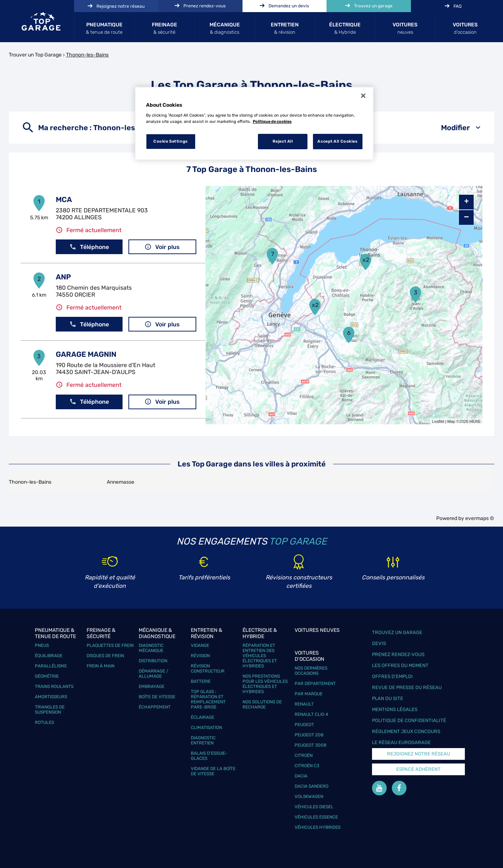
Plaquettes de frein (110, 645)
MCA (64, 199)
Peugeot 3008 (311, 745)
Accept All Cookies (337, 141)
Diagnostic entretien (203, 740)
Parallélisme (51, 666)
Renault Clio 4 (311, 714)
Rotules (44, 722)
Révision (200, 656)
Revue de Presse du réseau (407, 687)
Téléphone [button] (89, 247)
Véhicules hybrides (318, 827)
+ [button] (466, 202)
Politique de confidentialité (409, 720)
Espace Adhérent (418, 769)
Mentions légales (395, 709)
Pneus (42, 645)
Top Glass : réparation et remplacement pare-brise (208, 699)
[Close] (363, 96)
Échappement (155, 707)
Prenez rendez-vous (398, 654)
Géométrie (47, 676)
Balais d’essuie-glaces (209, 756)
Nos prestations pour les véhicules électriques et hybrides (265, 684)
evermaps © (480, 518)
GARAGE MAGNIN (86, 354)
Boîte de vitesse (157, 697)
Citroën (304, 755)
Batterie (201, 681)
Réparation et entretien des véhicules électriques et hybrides (260, 656)
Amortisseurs (51, 697)
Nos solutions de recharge (262, 704)
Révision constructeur (208, 669)
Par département (315, 684)
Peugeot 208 (309, 735)
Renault (304, 704)
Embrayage (152, 686)
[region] (254, 124)
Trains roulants (54, 686)
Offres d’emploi (392, 676)
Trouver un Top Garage (35, 55)
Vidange (200, 645)
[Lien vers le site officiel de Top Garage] (41, 21)
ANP (63, 277)
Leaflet (438, 421)
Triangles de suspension (50, 710)
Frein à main (101, 666)
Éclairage (203, 717)
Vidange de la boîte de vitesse (213, 771)
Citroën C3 (307, 766)
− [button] (466, 217)
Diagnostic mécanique (151, 648)
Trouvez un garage (397, 632)
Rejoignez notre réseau (419, 754)
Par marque (309, 694)
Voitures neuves (317, 630)
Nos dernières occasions (311, 671)
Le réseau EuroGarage (401, 742)
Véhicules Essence (316, 817)
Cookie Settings (171, 141)
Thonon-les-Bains (87, 55)
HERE (475, 421)
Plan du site (388, 698)
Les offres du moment (400, 665)
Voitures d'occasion (309, 656)
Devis (379, 643)
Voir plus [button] (162, 247)
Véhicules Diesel (314, 807)
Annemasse (121, 482)
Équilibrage (49, 656)
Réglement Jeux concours (406, 731)
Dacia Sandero (311, 786)
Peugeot (304, 725)
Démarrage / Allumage (154, 674)
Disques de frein (105, 656)
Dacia (301, 776)
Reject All (283, 141)
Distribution (153, 661)
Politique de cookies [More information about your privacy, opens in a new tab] (272, 121)
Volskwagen (309, 796)
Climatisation (206, 728)
